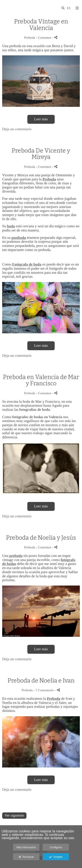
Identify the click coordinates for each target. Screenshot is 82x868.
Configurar (56, 847)
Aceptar (56, 857)
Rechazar (26, 857)
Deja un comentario (17, 129)
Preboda (30, 37)
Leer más (41, 119)
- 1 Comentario (44, 690)
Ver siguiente (14, 815)
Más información (26, 847)
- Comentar (44, 37)
